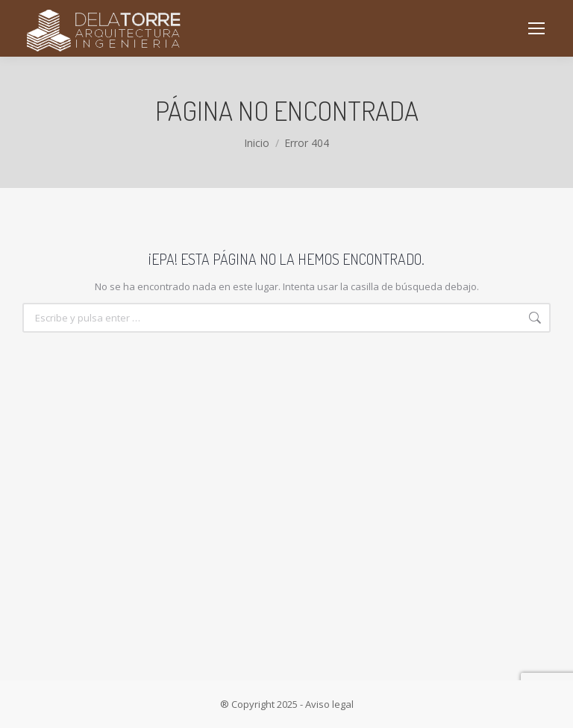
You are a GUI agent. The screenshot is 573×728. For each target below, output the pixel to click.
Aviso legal (329, 704)
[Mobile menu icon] (536, 28)
